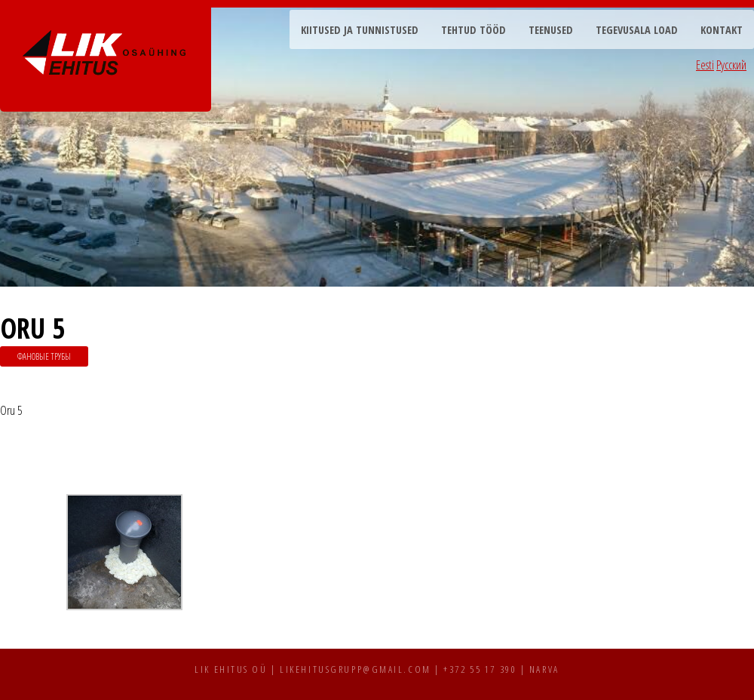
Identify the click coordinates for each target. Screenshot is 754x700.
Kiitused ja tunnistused (360, 30)
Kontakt (722, 30)
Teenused (551, 30)
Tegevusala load (637, 30)
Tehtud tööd (474, 30)
